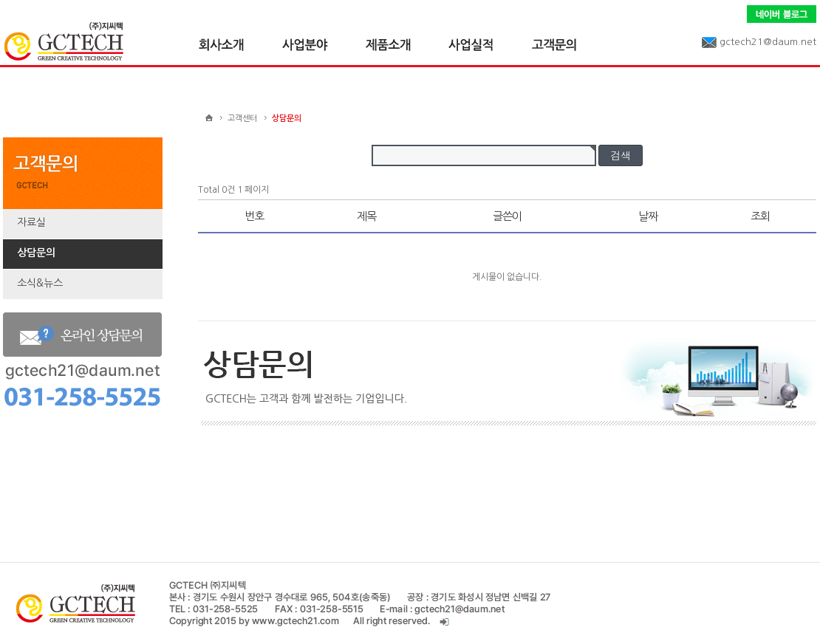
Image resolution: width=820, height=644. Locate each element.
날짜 (648, 216)
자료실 (31, 222)
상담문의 (36, 253)
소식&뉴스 (40, 283)
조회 (760, 216)
